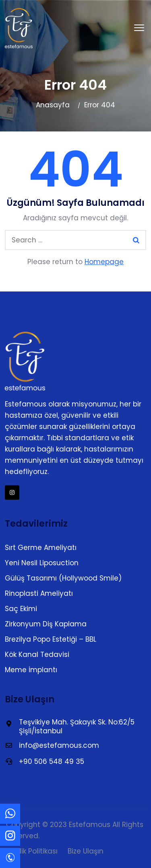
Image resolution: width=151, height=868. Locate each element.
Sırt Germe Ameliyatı (41, 548)
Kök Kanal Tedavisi (37, 655)
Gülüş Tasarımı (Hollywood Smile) (63, 578)
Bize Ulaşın (86, 851)
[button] (139, 28)
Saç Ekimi (21, 609)
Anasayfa (53, 105)
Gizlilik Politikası (32, 851)
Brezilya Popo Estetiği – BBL (51, 639)
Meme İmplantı (31, 670)
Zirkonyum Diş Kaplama (46, 624)
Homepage (104, 262)
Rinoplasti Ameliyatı (39, 593)
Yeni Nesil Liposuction (42, 563)
